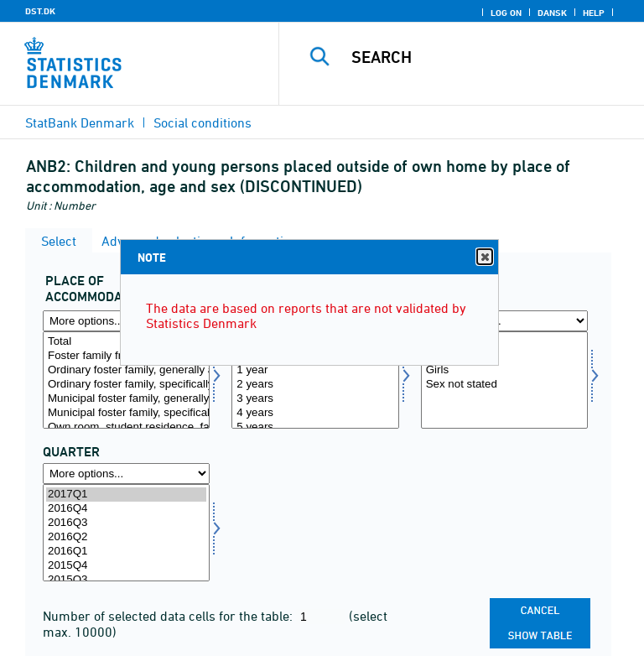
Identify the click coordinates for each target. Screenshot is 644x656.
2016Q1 (126, 552)
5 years (315, 427)
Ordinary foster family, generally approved (126, 370)
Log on (506, 13)
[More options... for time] (126, 474)
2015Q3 (126, 580)
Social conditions (203, 122)
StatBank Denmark (80, 122)
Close (484, 257)
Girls (504, 370)
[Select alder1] (315, 380)
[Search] (489, 57)
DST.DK (40, 11)
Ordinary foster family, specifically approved (126, 385)
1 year (315, 370)
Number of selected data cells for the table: (169, 616)
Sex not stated (504, 385)
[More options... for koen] (504, 321)
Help (594, 13)
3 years (315, 399)
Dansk (552, 13)
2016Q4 (126, 509)
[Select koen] (504, 380)
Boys (504, 356)
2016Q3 (126, 523)
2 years (315, 385)
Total (504, 342)
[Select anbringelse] (126, 380)
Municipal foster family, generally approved (126, 399)
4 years (315, 413)
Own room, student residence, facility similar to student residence (126, 427)
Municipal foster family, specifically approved (126, 413)
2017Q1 (126, 495)
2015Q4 (126, 566)
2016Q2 (126, 537)
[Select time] (126, 533)
